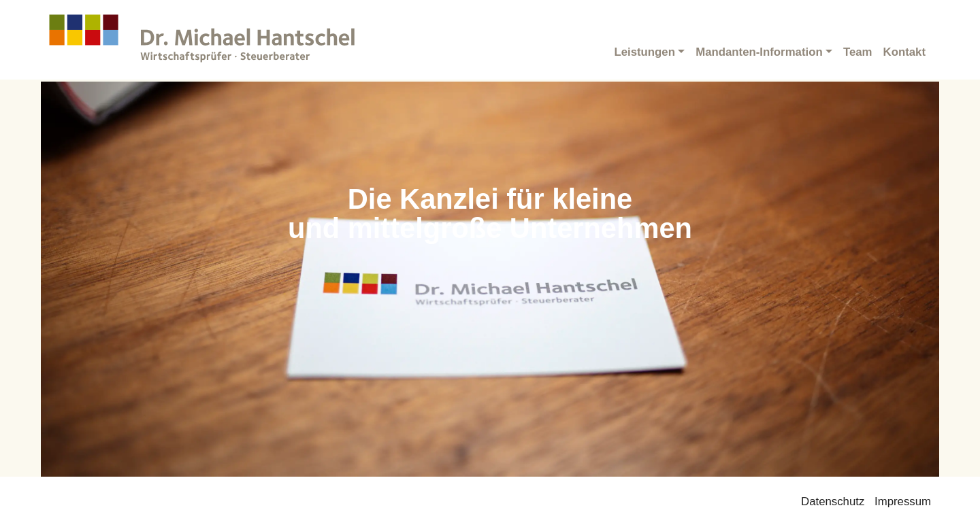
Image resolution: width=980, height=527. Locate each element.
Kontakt (904, 52)
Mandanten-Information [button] (759, 52)
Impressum (903, 502)
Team (858, 52)
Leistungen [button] (644, 52)
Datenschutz (833, 502)
